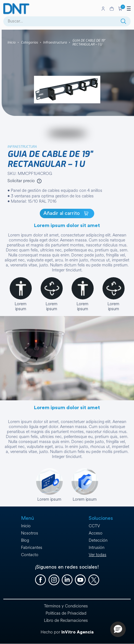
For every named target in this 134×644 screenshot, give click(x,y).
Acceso (96, 533)
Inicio (11, 42)
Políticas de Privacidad (66, 613)
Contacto (30, 555)
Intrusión (97, 548)
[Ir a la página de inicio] (51, 9)
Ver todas (98, 555)
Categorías (29, 42)
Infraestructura (55, 42)
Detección (98, 540)
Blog (25, 540)
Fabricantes (32, 548)
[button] (120, 9)
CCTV (94, 526)
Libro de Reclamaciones (66, 621)
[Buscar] (124, 21)
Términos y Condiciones (66, 606)
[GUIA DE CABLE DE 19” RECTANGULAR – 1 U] (67, 213)
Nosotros (30, 533)
